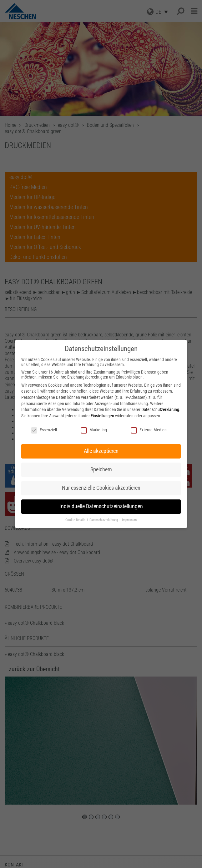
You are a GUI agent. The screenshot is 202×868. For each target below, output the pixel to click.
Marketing (94, 430)
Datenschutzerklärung (160, 409)
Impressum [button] (129, 520)
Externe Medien (149, 430)
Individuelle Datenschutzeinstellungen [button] (101, 506)
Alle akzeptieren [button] (101, 451)
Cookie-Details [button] (76, 520)
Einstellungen (102, 416)
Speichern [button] (101, 469)
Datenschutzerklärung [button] (104, 520)
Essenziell (44, 430)
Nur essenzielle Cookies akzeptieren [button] (101, 488)
